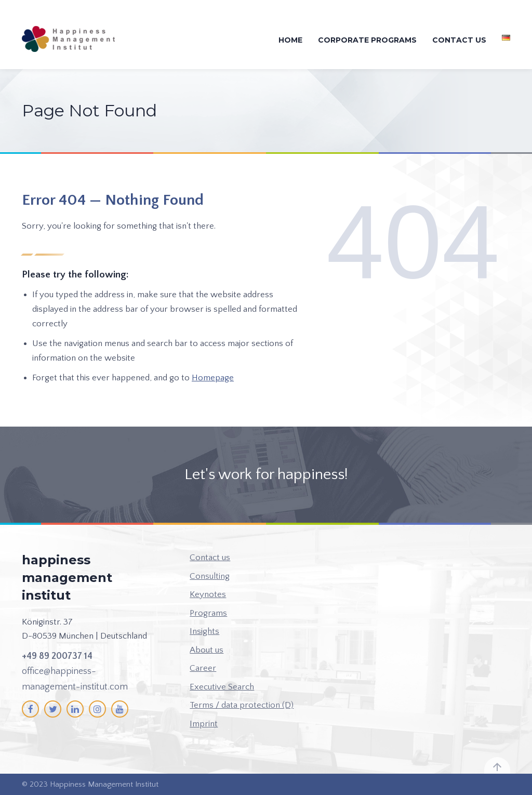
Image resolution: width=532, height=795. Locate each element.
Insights (204, 631)
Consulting (210, 576)
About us (207, 650)
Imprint (204, 724)
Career (203, 668)
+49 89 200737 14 (57, 656)
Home (290, 40)
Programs (208, 613)
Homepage (213, 378)
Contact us (459, 40)
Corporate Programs (367, 40)
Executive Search (222, 687)
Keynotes (208, 594)
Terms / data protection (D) (242, 705)
